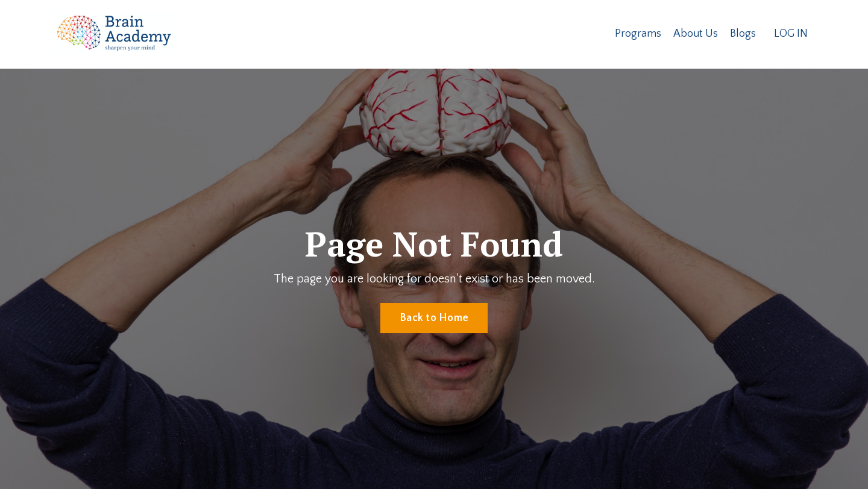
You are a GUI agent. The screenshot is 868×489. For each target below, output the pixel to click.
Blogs (743, 34)
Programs (638, 34)
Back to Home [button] (434, 318)
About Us (696, 34)
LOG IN (791, 34)
